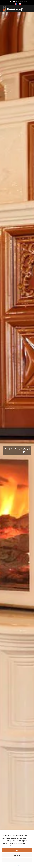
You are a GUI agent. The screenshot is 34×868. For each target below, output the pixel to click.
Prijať (17, 850)
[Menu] (29, 9)
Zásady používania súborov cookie (9, 865)
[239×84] (14, 9)
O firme (9, 1)
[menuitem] (9, 1)
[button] (31, 832)
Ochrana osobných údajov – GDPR (25, 865)
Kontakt (26, 1)
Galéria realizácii (17, 1)
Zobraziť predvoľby (17, 860)
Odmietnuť (17, 855)
